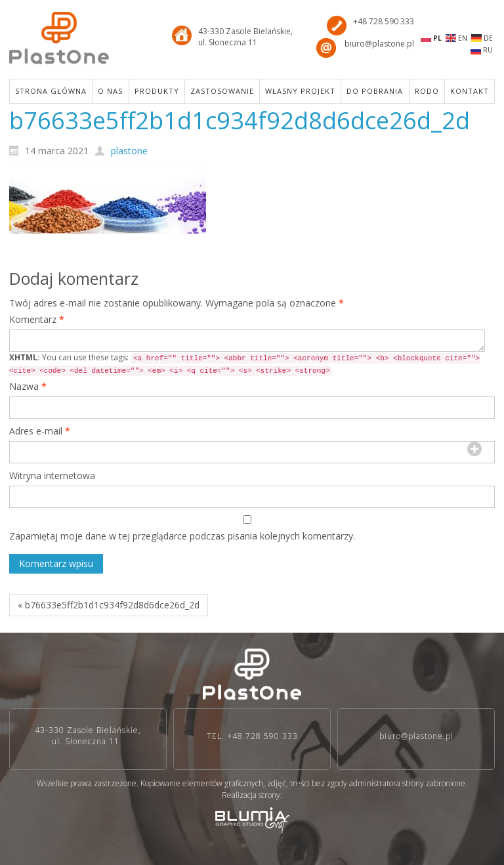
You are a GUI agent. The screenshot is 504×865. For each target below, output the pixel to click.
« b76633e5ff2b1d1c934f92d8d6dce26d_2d (109, 605)
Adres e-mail (40, 431)
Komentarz (37, 319)
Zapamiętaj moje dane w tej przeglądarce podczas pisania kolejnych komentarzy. (182, 536)
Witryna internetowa (52, 475)
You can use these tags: (244, 364)
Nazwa (28, 386)
